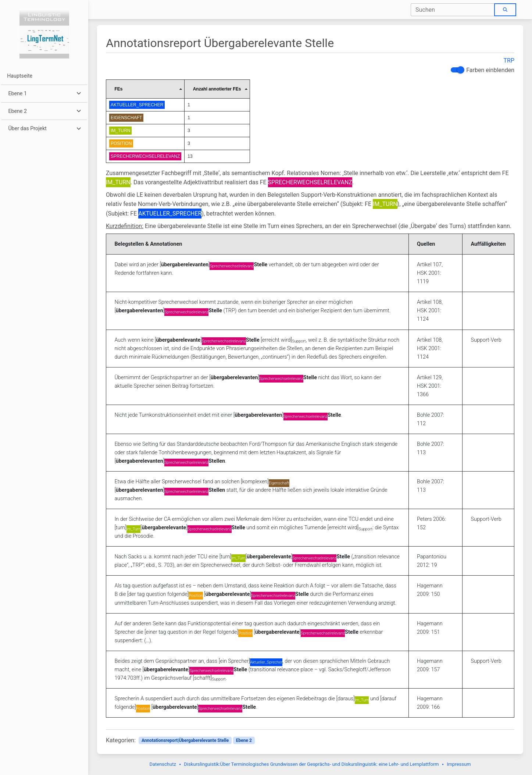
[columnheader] (145, 89)
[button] (44, 94)
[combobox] (453, 10)
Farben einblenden (490, 70)
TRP (509, 61)
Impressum (459, 764)
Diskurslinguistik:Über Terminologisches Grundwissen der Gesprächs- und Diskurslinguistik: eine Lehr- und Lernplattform (311, 764)
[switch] (457, 70)
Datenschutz (163, 764)
